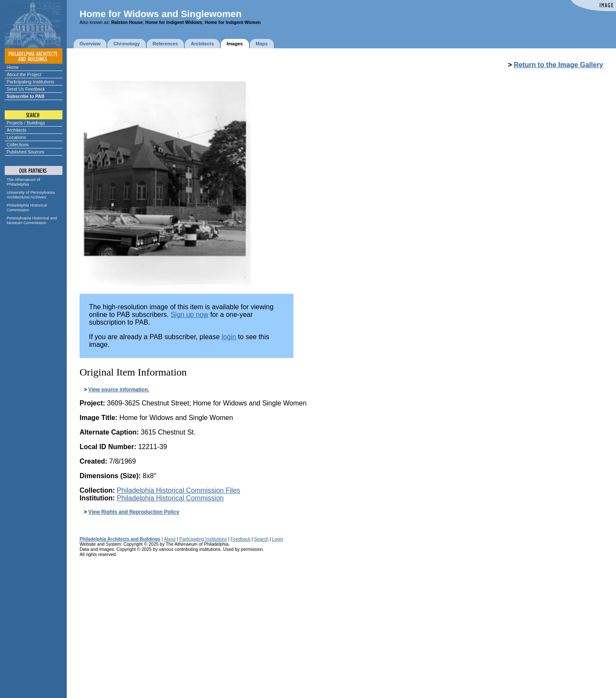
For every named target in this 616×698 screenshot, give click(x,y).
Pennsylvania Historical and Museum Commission (32, 220)
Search (261, 539)
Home (13, 67)
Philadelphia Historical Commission (27, 207)
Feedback (240, 539)
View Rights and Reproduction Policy (133, 512)
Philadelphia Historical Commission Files (178, 490)
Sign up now (190, 315)
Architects (17, 130)
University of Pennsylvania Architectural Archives (31, 195)
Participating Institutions (31, 82)
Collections (18, 145)
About (170, 539)
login (229, 337)
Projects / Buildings (26, 123)
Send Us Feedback (26, 89)
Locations (16, 137)
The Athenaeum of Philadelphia (24, 182)
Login (278, 539)
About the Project (24, 74)
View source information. (118, 390)
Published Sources (26, 152)
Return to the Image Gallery (558, 65)
